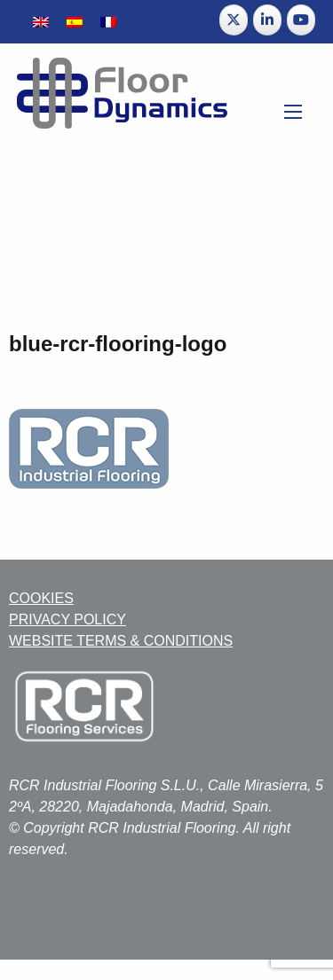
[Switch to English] (41, 22)
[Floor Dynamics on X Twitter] (234, 20)
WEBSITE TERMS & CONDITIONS (121, 641)
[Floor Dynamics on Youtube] (301, 20)
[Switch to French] (108, 22)
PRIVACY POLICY (67, 619)
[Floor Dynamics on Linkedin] (267, 20)
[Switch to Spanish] (75, 22)
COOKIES (41, 598)
